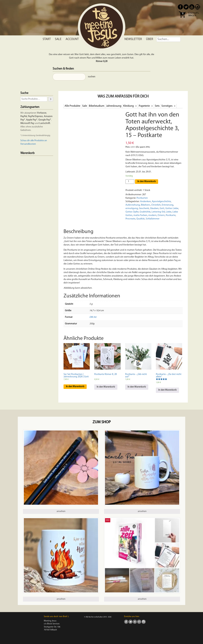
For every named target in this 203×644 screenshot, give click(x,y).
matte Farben (140, 215)
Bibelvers (146, 205)
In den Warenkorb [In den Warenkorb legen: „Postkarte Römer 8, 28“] (106, 387)
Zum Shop (102, 422)
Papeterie (145, 106)
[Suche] (51, 99)
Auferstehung (133, 205)
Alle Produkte (72, 106)
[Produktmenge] (130, 182)
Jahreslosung (114, 106)
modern (152, 215)
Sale (58, 39)
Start (47, 39)
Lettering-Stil (158, 212)
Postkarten (142, 198)
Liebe (169, 212)
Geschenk (144, 208)
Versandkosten (28, 144)
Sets (157, 106)
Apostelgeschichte (161, 202)
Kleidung (129, 106)
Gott (162, 208)
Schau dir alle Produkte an (34, 141)
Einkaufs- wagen (194, 14)
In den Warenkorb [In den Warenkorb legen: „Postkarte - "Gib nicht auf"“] (137, 387)
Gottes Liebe (172, 208)
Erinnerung (168, 205)
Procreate (130, 219)
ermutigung (132, 208)
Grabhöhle (145, 212)
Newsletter (133, 39)
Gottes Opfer (132, 212)
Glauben (154, 208)
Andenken (146, 202)
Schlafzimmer (153, 219)
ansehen (61, 511)
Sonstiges (167, 106)
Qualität (141, 219)
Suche (24, 93)
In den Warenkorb (147, 181)
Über (150, 39)
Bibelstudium (97, 106)
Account (72, 39)
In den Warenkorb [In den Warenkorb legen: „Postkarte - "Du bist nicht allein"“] (167, 390)
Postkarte (171, 215)
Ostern (161, 215)
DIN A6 (93, 317)
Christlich (156, 205)
